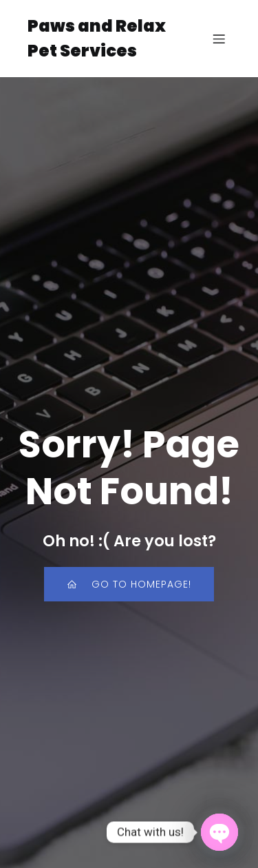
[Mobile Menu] (219, 39)
